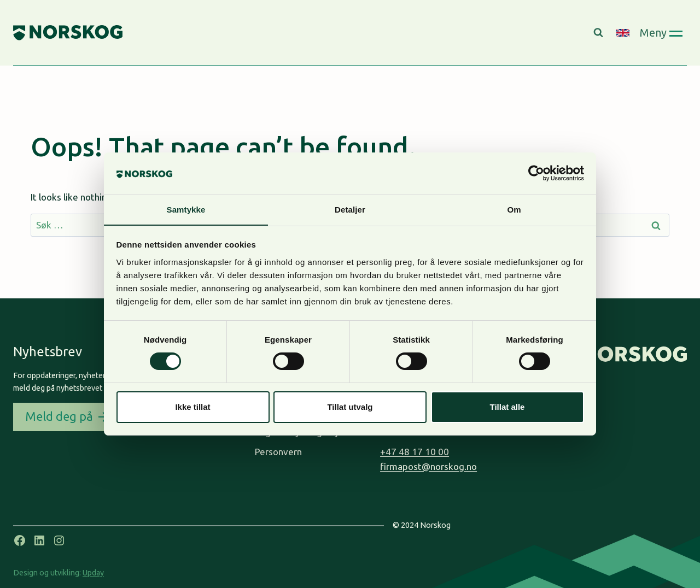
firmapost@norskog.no (428, 466)
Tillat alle (507, 407)
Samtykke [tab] (186, 209)
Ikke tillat (192, 407)
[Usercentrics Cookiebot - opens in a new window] (536, 173)
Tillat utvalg (350, 407)
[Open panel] (661, 33)
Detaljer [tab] (350, 209)
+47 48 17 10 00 (415, 452)
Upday (93, 573)
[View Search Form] (600, 33)
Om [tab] (514, 209)
